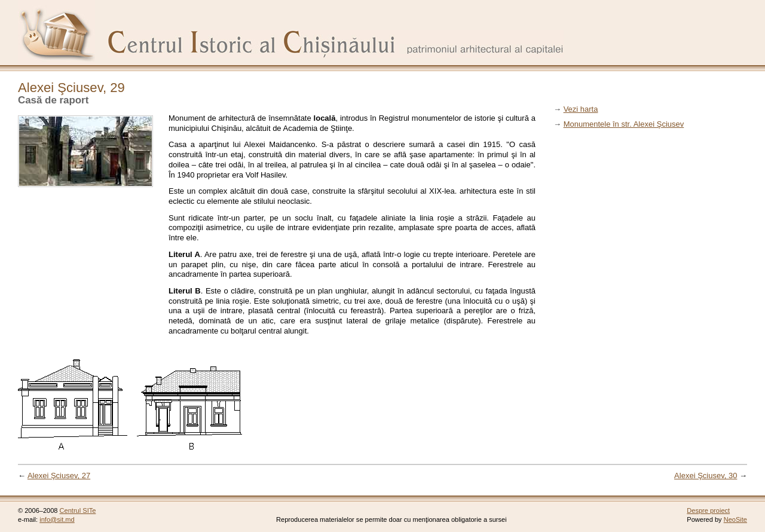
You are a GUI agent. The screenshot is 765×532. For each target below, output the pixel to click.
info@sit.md (57, 519)
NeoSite (735, 519)
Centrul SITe (78, 510)
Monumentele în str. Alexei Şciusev (624, 124)
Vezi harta (581, 109)
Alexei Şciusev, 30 (706, 476)
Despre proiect (708, 510)
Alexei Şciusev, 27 (59, 476)
